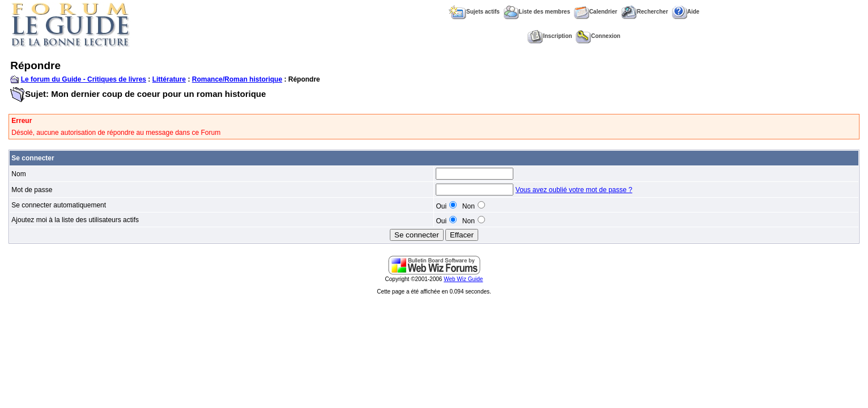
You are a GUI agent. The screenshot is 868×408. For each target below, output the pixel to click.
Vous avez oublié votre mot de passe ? (574, 190)
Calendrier (595, 12)
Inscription (550, 36)
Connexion (598, 36)
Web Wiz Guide (463, 279)
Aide (686, 12)
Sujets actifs (474, 12)
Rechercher (644, 12)
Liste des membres (537, 12)
